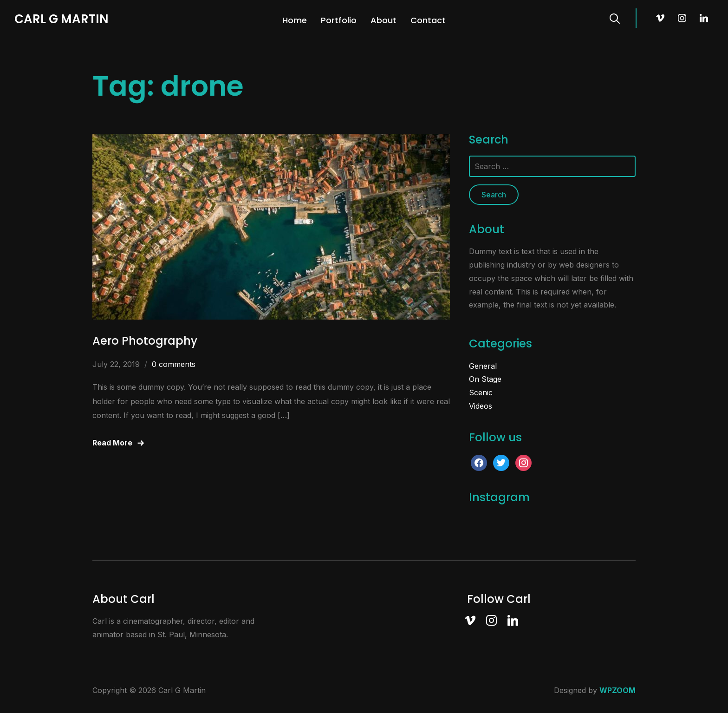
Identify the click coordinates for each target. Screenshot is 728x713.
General (483, 366)
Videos (481, 406)
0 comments (174, 364)
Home (295, 20)
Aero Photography (145, 341)
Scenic (481, 392)
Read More (112, 443)
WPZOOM (617, 690)
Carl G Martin (62, 19)
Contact (428, 20)
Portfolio (339, 20)
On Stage (485, 379)
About (383, 20)
